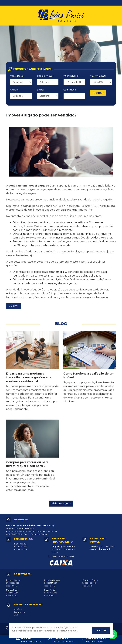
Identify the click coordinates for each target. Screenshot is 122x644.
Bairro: (40, 90)
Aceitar (101, 630)
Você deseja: (17, 76)
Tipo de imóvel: (45, 76)
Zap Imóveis (19, 612)
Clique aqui (58, 546)
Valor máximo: (98, 76)
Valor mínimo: (71, 76)
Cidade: (14, 90)
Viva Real (18, 609)
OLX (16, 615)
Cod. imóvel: (70, 90)
